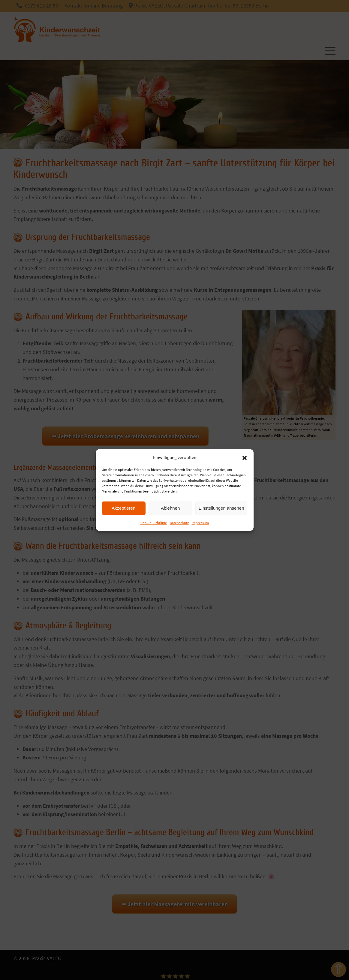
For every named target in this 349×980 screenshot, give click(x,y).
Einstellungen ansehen (221, 508)
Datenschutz (179, 522)
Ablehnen (170, 508)
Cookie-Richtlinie (154, 522)
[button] (245, 457)
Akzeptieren (123, 508)
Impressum (200, 522)
